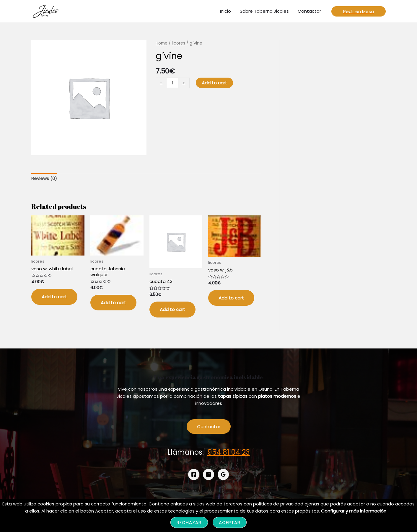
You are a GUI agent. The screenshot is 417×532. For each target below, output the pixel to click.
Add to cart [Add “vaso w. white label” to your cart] (54, 297)
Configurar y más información (354, 511)
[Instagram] (209, 474)
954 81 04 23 (229, 452)
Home (162, 43)
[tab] (44, 179)
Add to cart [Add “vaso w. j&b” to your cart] (231, 298)
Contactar (209, 427)
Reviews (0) (44, 178)
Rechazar (189, 522)
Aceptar (230, 522)
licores (179, 43)
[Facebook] (194, 474)
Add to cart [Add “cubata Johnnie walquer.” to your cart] (113, 303)
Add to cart (214, 83)
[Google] (223, 474)
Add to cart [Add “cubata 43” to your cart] (172, 309)
